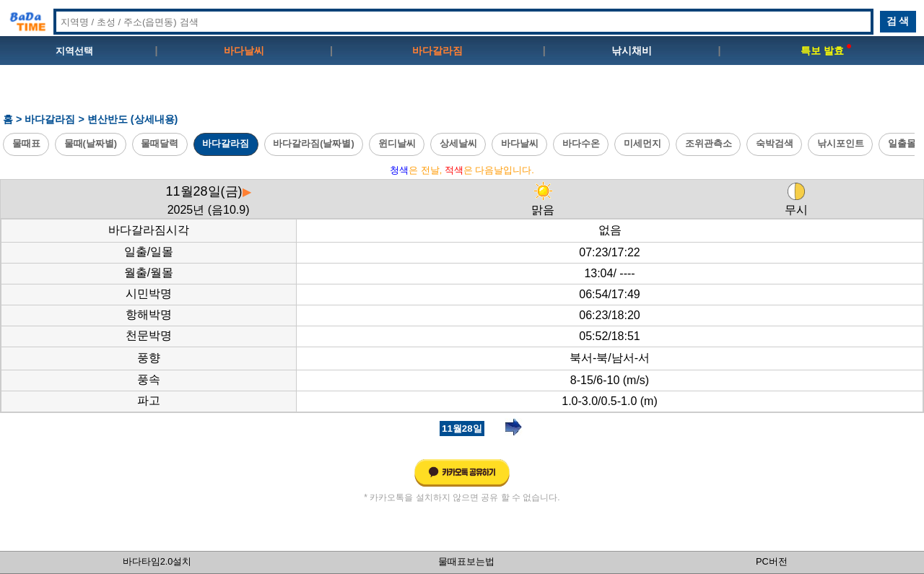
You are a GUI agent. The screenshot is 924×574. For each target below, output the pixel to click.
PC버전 (772, 561)
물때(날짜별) (91, 143)
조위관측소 (709, 143)
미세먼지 (642, 143)
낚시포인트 (841, 143)
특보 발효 (826, 51)
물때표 (26, 143)
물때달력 (160, 143)
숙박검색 (775, 143)
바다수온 (581, 143)
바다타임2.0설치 (157, 561)
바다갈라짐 (437, 51)
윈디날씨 (397, 143)
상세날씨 (458, 143)
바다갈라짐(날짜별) (314, 143)
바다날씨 (244, 51)
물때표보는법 (466, 561)
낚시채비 (632, 51)
